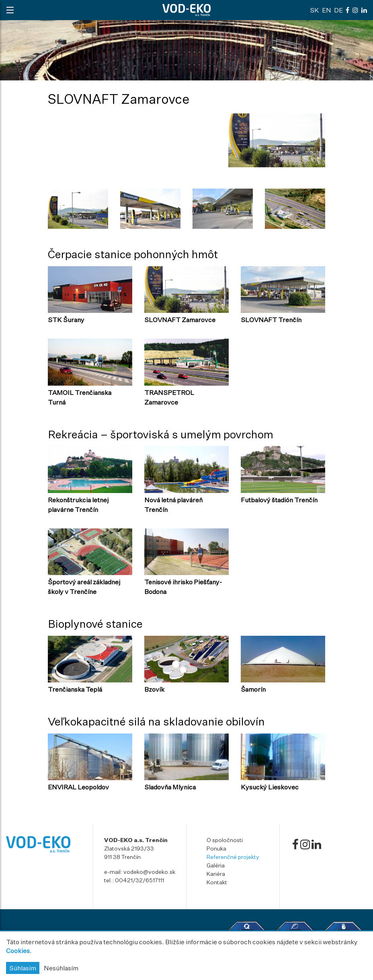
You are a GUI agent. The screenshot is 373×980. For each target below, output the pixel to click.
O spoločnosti (225, 840)
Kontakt (217, 882)
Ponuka (216, 848)
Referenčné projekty (233, 857)
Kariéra (216, 874)
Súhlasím (23, 968)
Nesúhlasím (61, 968)
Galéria (216, 865)
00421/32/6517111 (139, 880)
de (338, 10)
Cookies (18, 951)
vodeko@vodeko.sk (149, 872)
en (327, 10)
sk (315, 10)
